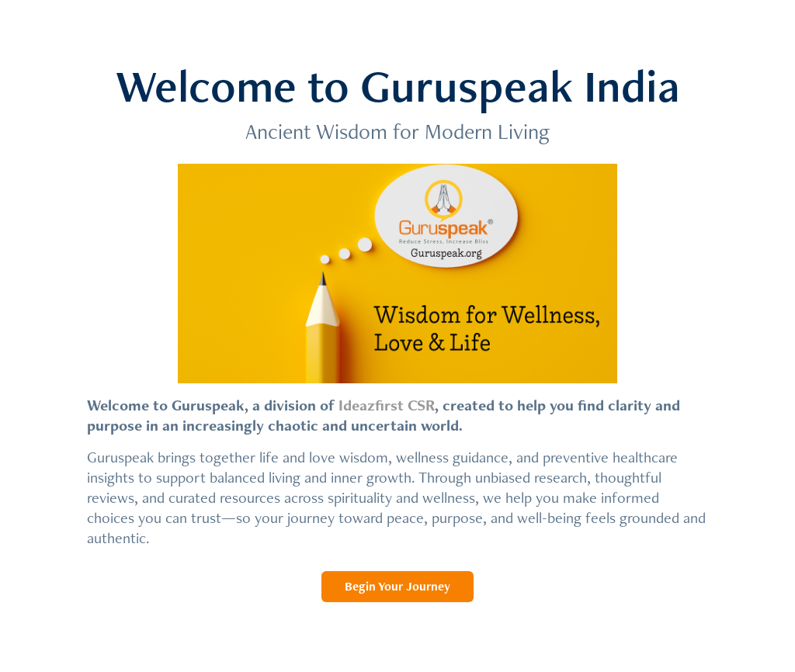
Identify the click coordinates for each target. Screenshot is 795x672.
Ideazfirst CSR (387, 405)
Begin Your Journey (397, 586)
